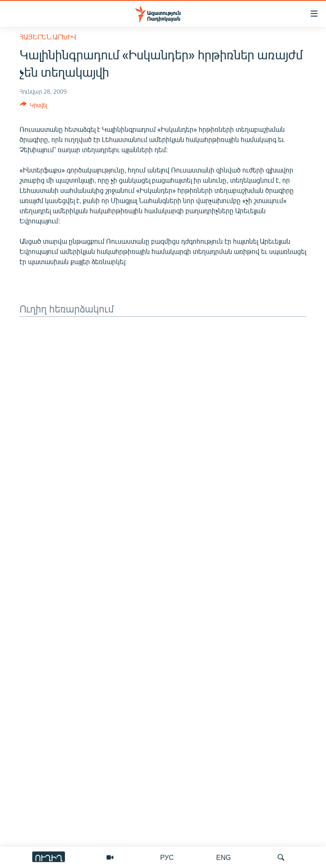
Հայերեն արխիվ (48, 37)
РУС (167, 857)
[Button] (34, 106)
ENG (223, 857)
